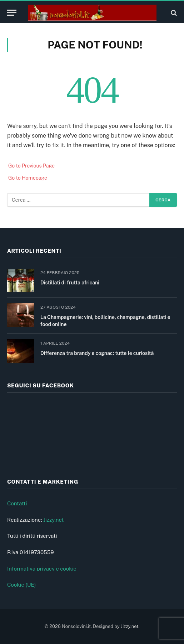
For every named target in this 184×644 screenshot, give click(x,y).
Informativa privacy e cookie (42, 569)
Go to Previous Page (31, 166)
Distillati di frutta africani (70, 283)
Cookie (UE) (22, 585)
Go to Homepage (28, 178)
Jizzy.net (53, 520)
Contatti (17, 503)
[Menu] (12, 13)
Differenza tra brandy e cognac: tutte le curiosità (97, 353)
